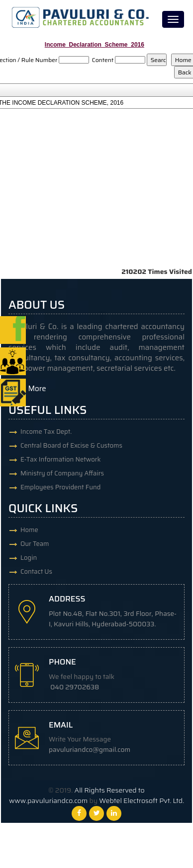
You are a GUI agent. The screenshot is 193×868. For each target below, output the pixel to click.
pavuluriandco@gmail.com (90, 750)
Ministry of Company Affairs (62, 473)
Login (29, 558)
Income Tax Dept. (46, 432)
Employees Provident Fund (60, 487)
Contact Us (36, 571)
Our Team (35, 544)
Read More (27, 389)
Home (29, 530)
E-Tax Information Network (61, 459)
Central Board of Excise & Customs (71, 445)
